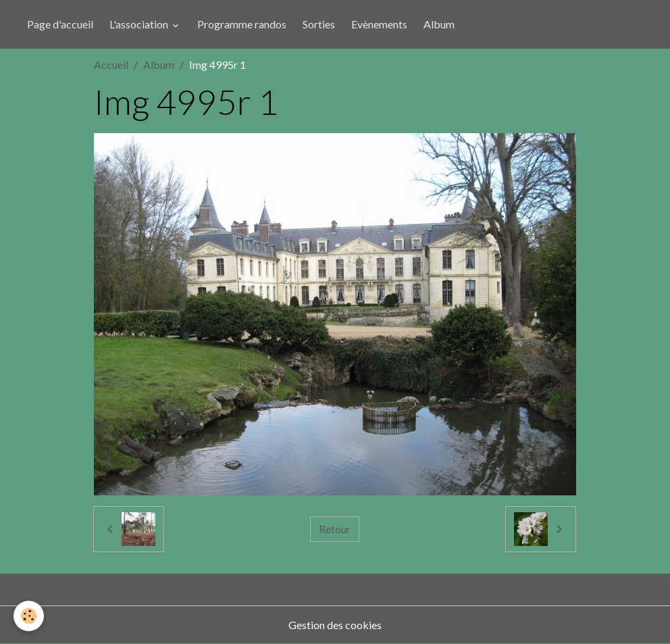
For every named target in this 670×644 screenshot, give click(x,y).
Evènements (379, 24)
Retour (335, 529)
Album (439, 24)
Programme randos (242, 24)
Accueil (111, 65)
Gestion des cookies (335, 625)
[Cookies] (29, 616)
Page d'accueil (60, 24)
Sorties (319, 24)
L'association (140, 24)
